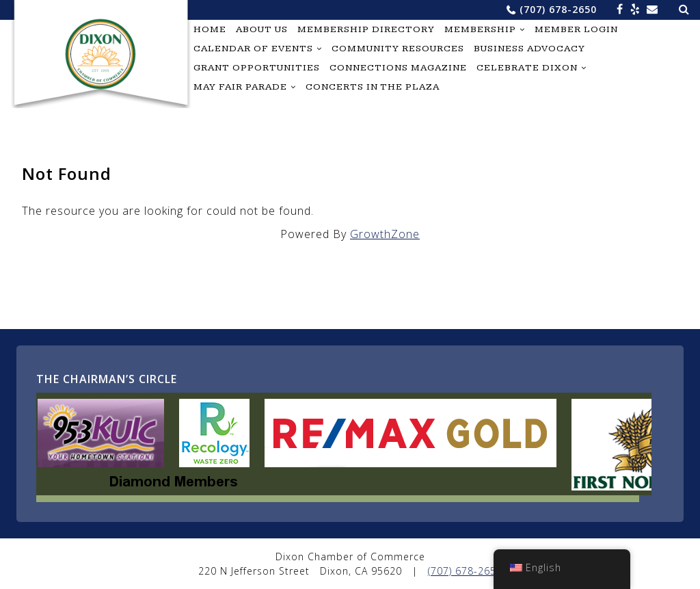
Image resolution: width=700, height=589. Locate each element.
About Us (262, 29)
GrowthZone (385, 234)
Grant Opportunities (257, 68)
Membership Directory (366, 29)
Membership (480, 29)
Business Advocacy (529, 49)
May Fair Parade (240, 87)
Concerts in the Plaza (373, 87)
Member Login (576, 29)
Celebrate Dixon (527, 68)
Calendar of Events (253, 49)
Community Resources (398, 49)
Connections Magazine (398, 68)
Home (210, 29)
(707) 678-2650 (558, 9)
